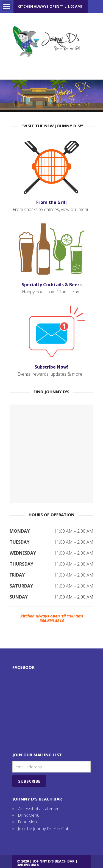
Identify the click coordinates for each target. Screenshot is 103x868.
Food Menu (29, 822)
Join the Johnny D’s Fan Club (44, 828)
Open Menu (7, 6)
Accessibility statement (40, 808)
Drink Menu (29, 815)
